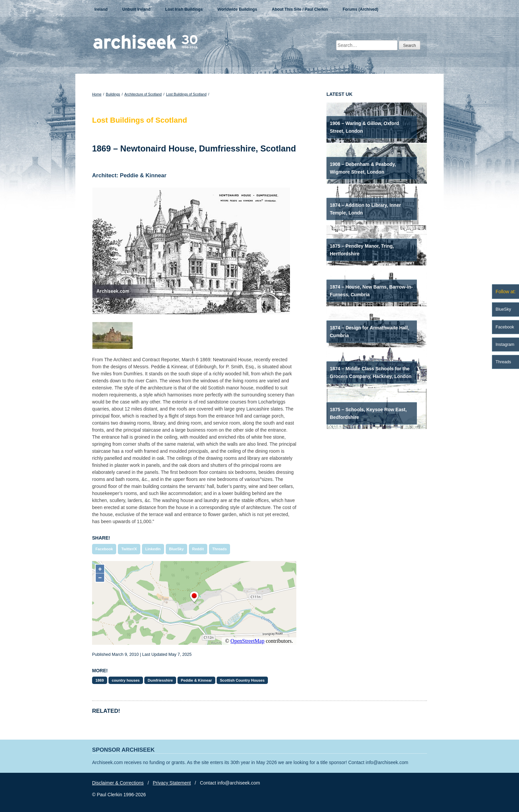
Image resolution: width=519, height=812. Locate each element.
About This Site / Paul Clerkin (300, 9)
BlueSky (176, 549)
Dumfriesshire (160, 680)
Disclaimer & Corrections (118, 783)
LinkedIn (153, 549)
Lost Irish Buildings (184, 9)
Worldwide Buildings (237, 9)
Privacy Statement (172, 783)
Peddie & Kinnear (196, 680)
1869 (100, 680)
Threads (220, 549)
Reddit (198, 549)
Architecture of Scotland (143, 94)
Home (97, 94)
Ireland (101, 9)
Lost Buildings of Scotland (186, 94)
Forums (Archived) (360, 9)
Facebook (104, 549)
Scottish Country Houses (242, 680)
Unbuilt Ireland (136, 9)
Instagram (505, 345)
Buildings (113, 94)
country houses (126, 680)
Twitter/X (129, 549)
